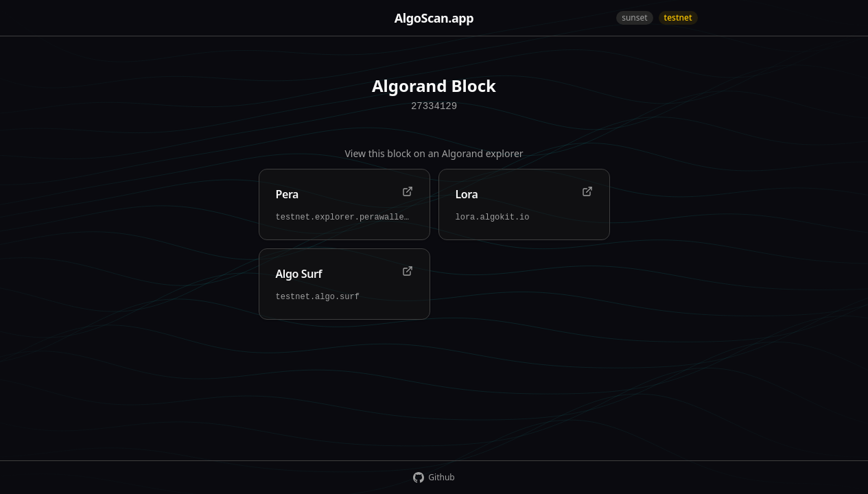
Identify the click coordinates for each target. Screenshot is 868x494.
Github (434, 478)
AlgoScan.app (434, 18)
